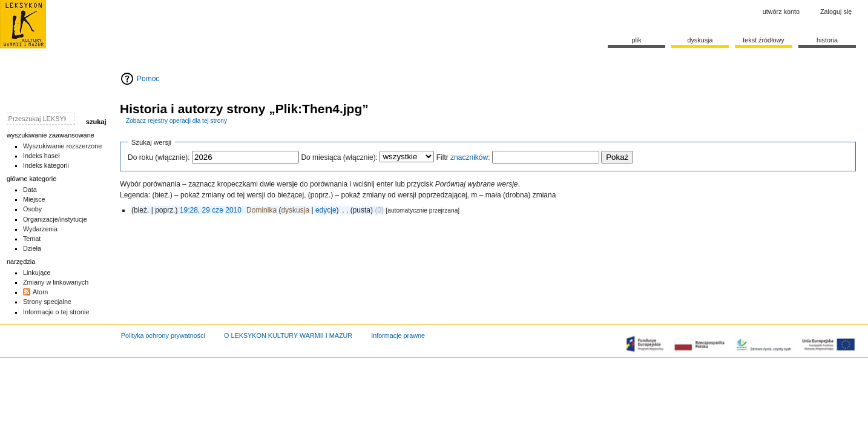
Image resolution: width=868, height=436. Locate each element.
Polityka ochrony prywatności (163, 335)
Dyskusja (700, 40)
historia (827, 40)
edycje (326, 210)
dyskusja (295, 210)
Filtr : (463, 157)
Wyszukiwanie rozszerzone (63, 146)
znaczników (469, 157)
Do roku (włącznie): (159, 157)
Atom (40, 292)
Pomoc (148, 79)
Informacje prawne (398, 335)
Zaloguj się (836, 12)
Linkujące (37, 272)
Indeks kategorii (46, 165)
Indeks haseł (41, 156)
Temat (32, 239)
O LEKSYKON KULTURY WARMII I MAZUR (288, 335)
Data (30, 190)
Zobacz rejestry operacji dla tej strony (176, 121)
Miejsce (34, 199)
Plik (636, 40)
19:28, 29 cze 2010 (211, 210)
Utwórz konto (781, 12)
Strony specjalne (47, 302)
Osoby (32, 209)
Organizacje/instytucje (55, 219)
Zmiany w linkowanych (56, 282)
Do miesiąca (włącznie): (339, 157)
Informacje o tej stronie (56, 312)
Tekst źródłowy (764, 40)
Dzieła (32, 248)
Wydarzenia (40, 229)
